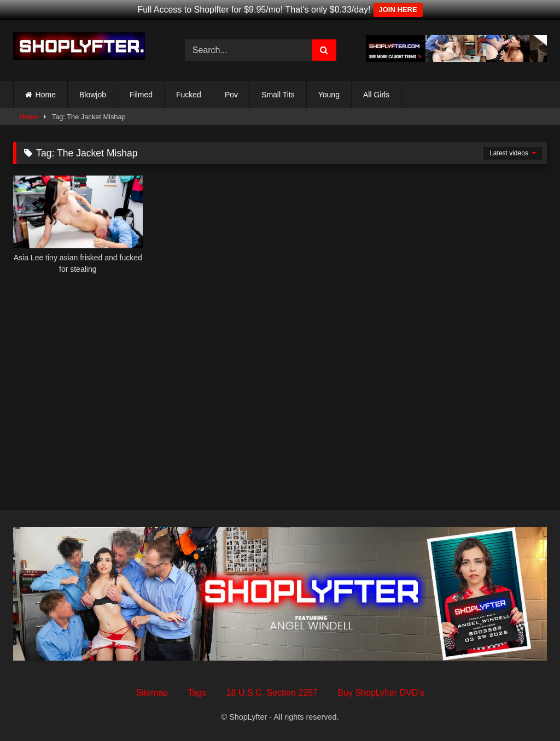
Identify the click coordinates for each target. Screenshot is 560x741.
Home (46, 95)
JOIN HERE (398, 10)
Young (329, 95)
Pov (231, 95)
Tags (197, 693)
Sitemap (152, 693)
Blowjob (93, 95)
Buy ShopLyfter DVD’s (381, 693)
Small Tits (278, 95)
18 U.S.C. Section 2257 (272, 693)
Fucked (189, 95)
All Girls (376, 95)
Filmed (141, 95)
